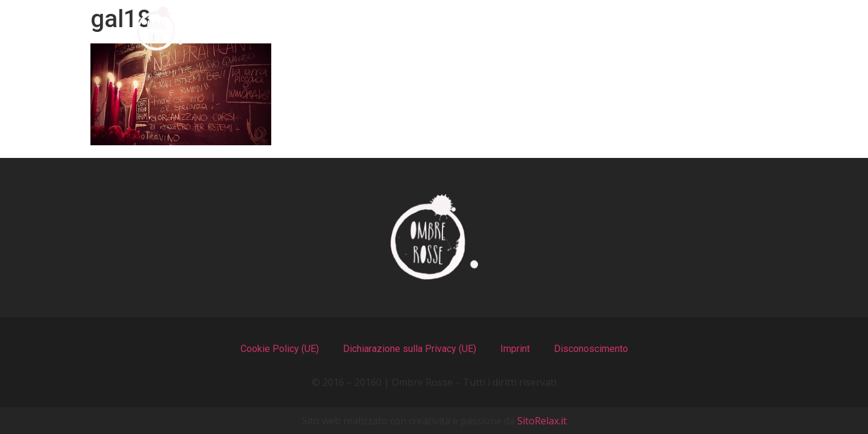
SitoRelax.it (542, 421)
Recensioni (605, 29)
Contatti (718, 29)
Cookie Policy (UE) (280, 349)
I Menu (395, 29)
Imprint (515, 349)
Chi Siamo (291, 29)
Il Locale (494, 29)
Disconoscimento (591, 349)
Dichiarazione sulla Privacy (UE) (410, 349)
